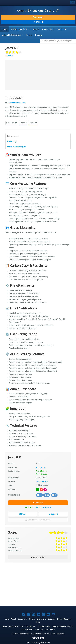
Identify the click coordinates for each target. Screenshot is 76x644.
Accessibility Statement (13, 626)
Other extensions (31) (16, 147)
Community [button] (48, 29)
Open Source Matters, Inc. (35, 634)
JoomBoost (41, 467)
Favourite (11, 123)
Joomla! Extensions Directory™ (38, 10)
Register (39, 35)
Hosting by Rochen (38, 642)
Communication (14, 103)
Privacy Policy (31, 626)
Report (23, 123)
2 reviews (9, 55)
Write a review (38, 557)
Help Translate (27, 629)
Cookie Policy (44, 626)
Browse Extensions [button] (20, 29)
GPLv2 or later (42, 481)
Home (4, 29)
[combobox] (58, 41)
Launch (38, 22)
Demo (23, 514)
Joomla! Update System (41, 507)
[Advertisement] (26, 572)
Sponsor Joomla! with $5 (62, 626)
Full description (14, 136)
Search (35, 29)
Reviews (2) (12, 141)
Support (53, 514)
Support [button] (62, 29)
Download (38, 17)
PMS (24, 103)
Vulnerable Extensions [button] (12, 35)
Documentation (38, 520)
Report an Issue (42, 629)
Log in (29, 35)
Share (33, 123)
